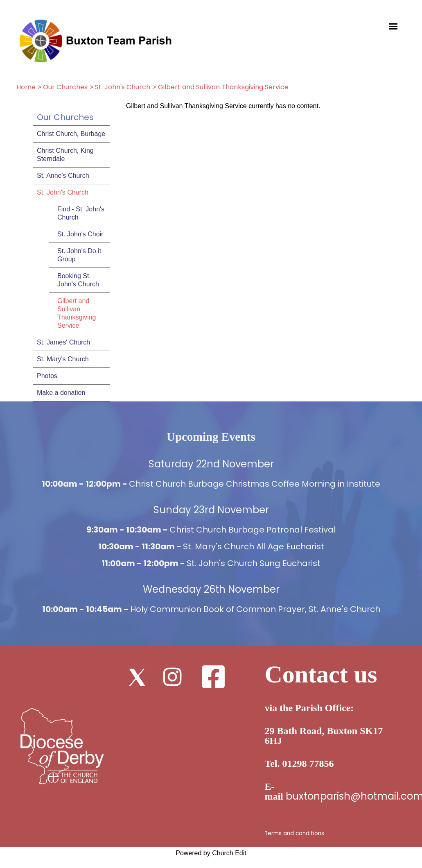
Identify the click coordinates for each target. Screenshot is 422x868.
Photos (47, 376)
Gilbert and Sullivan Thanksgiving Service (223, 87)
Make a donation (61, 393)
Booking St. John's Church (78, 280)
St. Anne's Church (63, 176)
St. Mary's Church (63, 359)
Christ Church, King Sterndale (65, 155)
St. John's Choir (80, 234)
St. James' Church (63, 342)
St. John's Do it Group (79, 255)
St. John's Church (123, 87)
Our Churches (65, 87)
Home (26, 87)
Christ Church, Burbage (71, 134)
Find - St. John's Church (81, 213)
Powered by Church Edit (211, 853)
